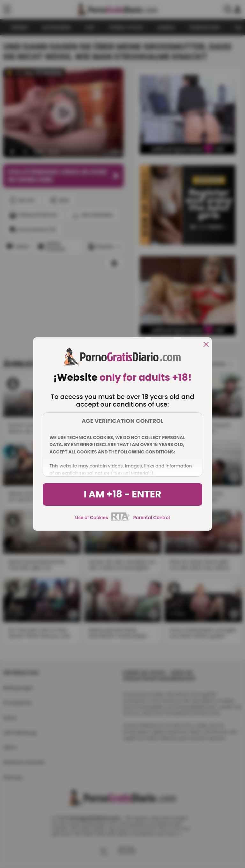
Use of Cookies (92, 518)
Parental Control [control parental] (151, 518)
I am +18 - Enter (122, 494)
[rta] (120, 520)
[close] (206, 345)
